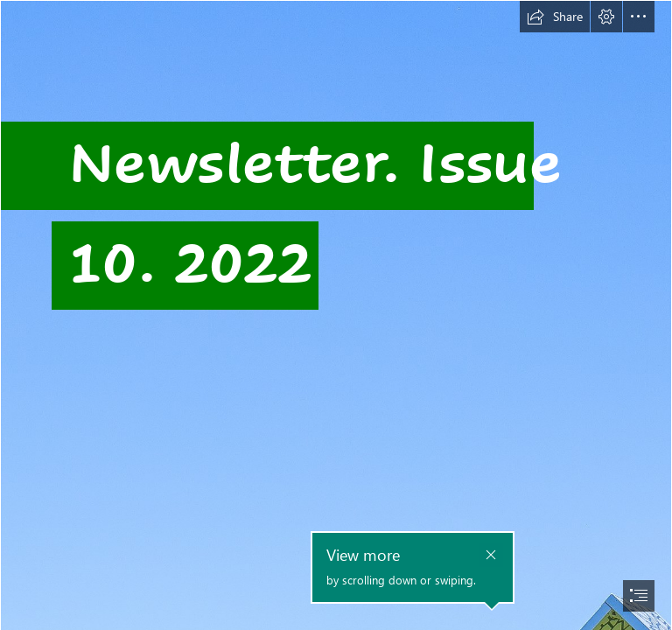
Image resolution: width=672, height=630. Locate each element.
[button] (555, 17)
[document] (336, 315)
